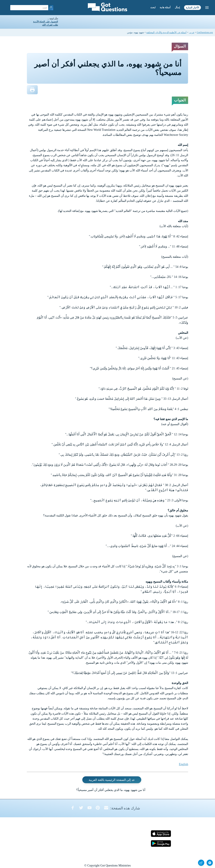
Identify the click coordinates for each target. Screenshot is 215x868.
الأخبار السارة (192, 7)
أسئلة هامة (165, 7)
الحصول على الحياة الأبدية (46, 22)
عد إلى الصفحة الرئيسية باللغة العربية (112, 780)
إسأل (177, 7)
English (184, 764)
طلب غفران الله (50, 25)
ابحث (153, 7)
